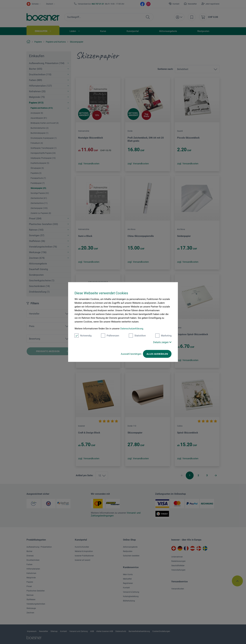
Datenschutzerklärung (132, 329)
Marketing (163, 336)
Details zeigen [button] (162, 342)
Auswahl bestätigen (131, 354)
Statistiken (137, 336)
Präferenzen (110, 336)
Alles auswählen (157, 354)
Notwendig (83, 336)
